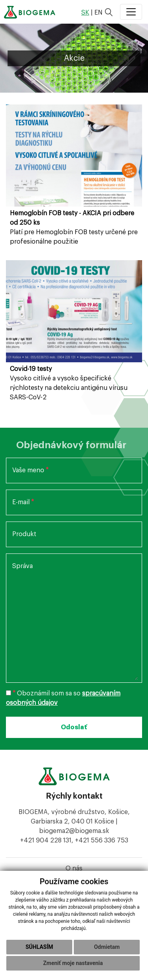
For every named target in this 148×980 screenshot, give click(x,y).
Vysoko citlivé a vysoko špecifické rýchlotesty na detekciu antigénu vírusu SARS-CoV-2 (69, 383)
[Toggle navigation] (131, 12)
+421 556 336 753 (102, 840)
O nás (74, 868)
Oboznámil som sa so (63, 698)
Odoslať (74, 727)
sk (85, 13)
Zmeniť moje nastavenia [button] (73, 963)
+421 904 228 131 (46, 840)
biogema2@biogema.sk (74, 831)
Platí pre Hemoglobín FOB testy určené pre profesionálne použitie (74, 227)
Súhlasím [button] (39, 947)
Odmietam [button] (107, 947)
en (98, 13)
